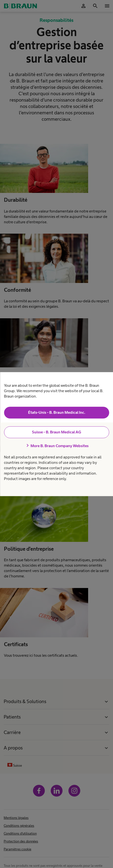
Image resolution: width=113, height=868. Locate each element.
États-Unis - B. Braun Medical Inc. (57, 413)
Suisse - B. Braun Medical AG (57, 432)
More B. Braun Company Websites (57, 446)
